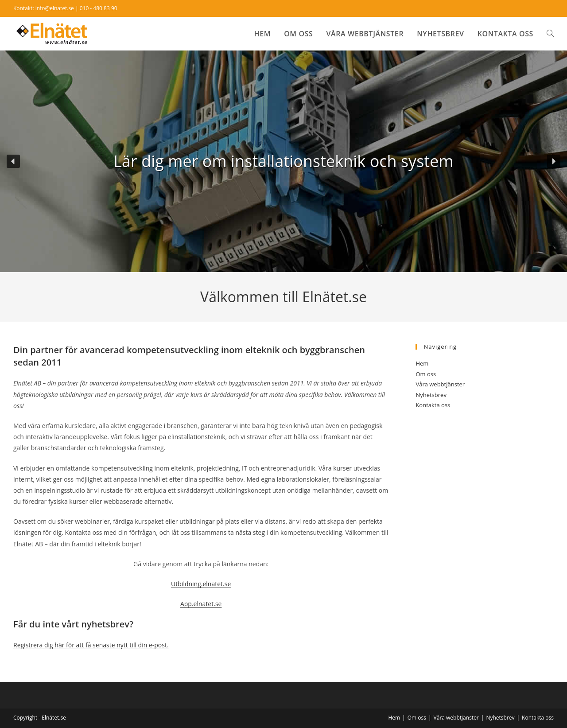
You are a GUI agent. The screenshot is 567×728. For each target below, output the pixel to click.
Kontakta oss (433, 405)
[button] (13, 161)
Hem (422, 363)
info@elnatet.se (55, 8)
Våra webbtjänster (440, 384)
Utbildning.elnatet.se (201, 584)
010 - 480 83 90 (99, 8)
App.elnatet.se (201, 604)
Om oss (426, 374)
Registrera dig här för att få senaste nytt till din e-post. (91, 645)
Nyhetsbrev (431, 395)
